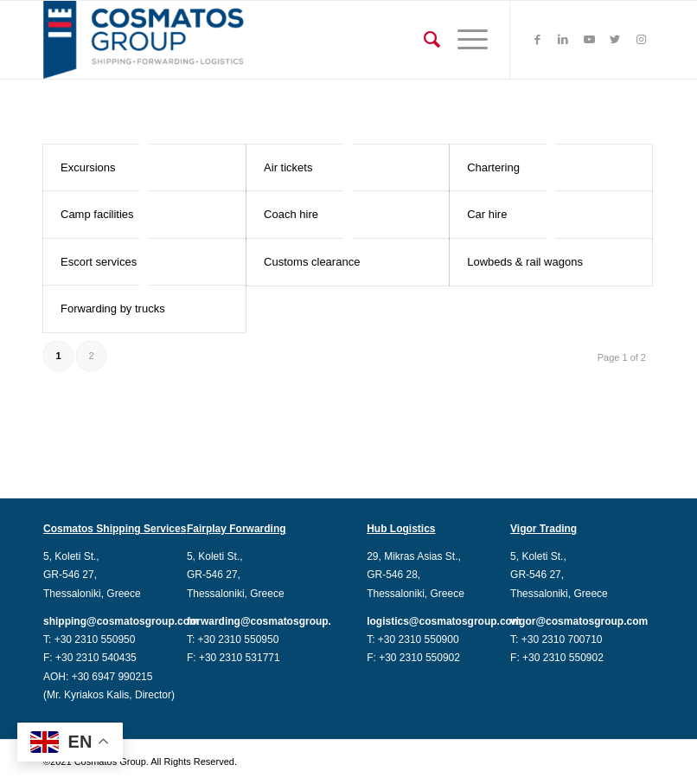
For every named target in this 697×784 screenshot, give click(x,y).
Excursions (88, 167)
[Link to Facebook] (537, 40)
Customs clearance (312, 262)
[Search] (423, 40)
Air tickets (288, 167)
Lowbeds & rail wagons (525, 262)
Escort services (99, 262)
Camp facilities (97, 214)
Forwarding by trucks (113, 308)
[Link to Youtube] (589, 40)
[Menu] (464, 40)
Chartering (493, 167)
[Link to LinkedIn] (563, 40)
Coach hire (291, 214)
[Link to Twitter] (615, 40)
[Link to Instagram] (641, 40)
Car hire (487, 214)
